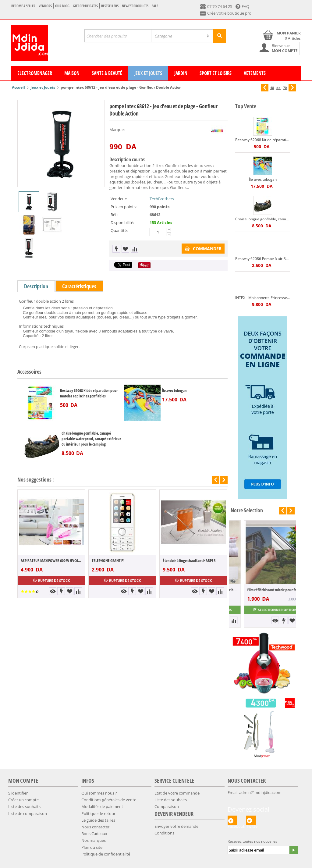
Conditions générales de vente (109, 800)
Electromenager (35, 73)
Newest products (135, 6)
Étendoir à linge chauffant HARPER (189, 560)
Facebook (232, 820)
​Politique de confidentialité (106, 854)
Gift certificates (85, 6)
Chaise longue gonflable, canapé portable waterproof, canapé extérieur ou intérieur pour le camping (91, 439)
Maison (72, 73)
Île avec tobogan (174, 390)
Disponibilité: (122, 222)
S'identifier (18, 793)
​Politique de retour (98, 813)
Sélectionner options (263, 610)
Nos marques (94, 840)
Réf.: (114, 215)
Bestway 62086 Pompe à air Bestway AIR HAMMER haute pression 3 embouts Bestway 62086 (263, 259)
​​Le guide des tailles (98, 820)
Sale (155, 6)
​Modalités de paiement (102, 806)
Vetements (255, 73)
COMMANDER (203, 249)
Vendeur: (119, 199)
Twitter (251, 820)
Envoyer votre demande (176, 826)
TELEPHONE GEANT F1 (108, 560)
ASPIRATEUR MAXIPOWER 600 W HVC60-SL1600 (51, 560)
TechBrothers (162, 199)
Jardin (181, 73)
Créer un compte (23, 800)
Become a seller (23, 6)
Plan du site (92, 847)
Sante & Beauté (107, 73)
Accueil (18, 87)
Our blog (62, 6)
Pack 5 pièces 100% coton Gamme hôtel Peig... (263, 590)
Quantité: (119, 230)
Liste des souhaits (24, 806)
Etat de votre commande (177, 793)
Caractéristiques (79, 286)
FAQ (242, 6)
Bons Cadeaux (94, 834)
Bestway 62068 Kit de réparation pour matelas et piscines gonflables (89, 393)
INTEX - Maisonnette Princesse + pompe (263, 298)
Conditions (164, 833)
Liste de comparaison (28, 813)
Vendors (45, 6)
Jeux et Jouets (148, 73)
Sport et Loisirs (216, 73)
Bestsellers (110, 6)
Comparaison (167, 806)
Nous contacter (95, 827)
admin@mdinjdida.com (260, 792)
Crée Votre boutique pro (226, 13)
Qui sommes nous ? (99, 793)
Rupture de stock (51, 580)
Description (36, 286)
